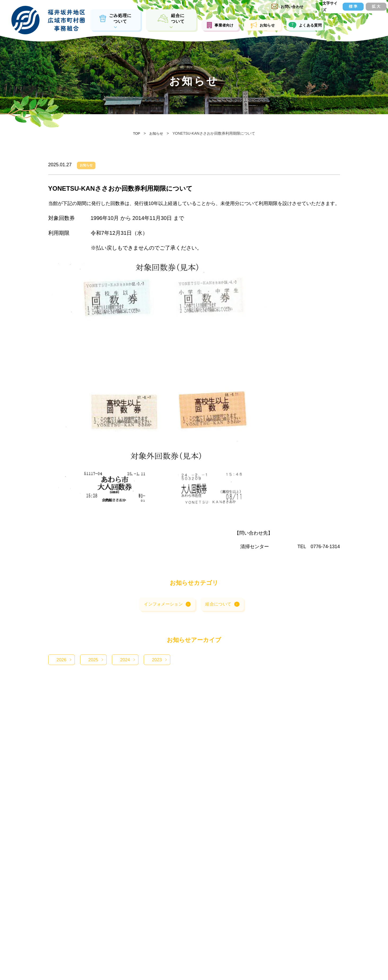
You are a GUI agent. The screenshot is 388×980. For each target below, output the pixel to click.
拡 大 (370, 6)
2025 (93, 669)
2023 (157, 669)
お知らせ (266, 25)
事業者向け (224, 25)
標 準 (344, 6)
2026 (61, 669)
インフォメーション (162, 613)
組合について (219, 613)
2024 (125, 669)
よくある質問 (309, 25)
